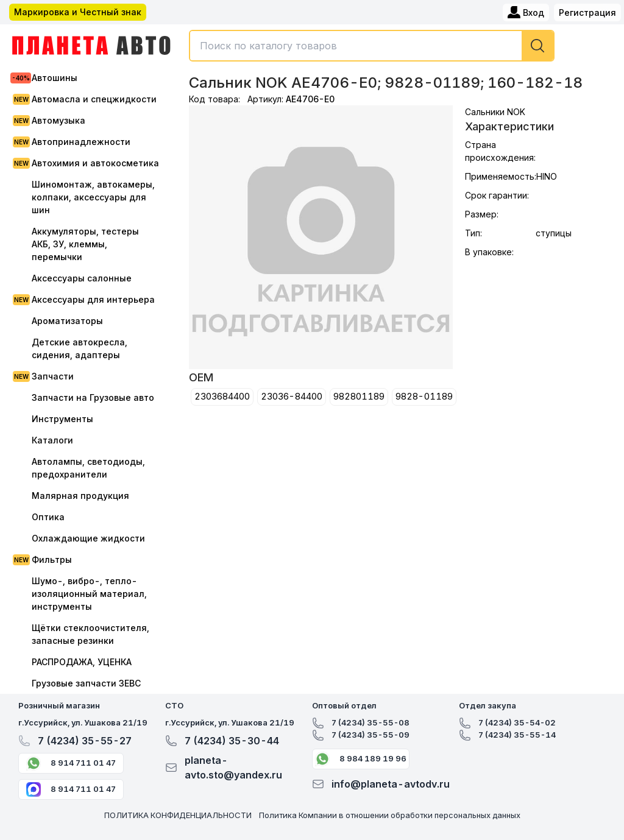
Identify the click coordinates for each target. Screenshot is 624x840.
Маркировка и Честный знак (78, 12)
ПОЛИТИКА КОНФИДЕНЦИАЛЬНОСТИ (178, 815)
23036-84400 (292, 396)
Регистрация (587, 12)
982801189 (359, 396)
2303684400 (222, 396)
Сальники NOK (495, 112)
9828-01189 (424, 396)
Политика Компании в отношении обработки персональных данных (390, 815)
